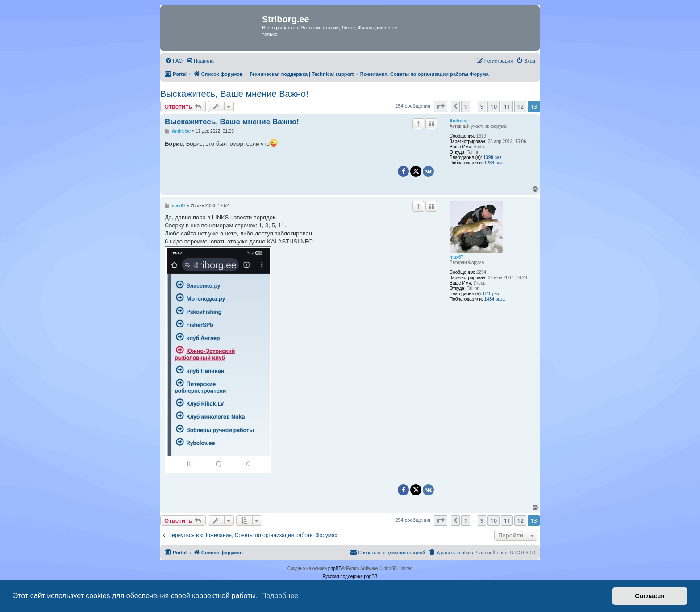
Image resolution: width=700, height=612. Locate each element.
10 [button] (494, 106)
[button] (441, 106)
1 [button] (465, 106)
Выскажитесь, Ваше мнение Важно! (234, 94)
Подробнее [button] (280, 596)
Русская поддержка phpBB (350, 576)
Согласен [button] (650, 596)
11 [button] (507, 106)
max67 (456, 257)
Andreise (459, 121)
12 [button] (520, 106)
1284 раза (495, 163)
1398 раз (493, 157)
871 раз (491, 294)
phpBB (335, 568)
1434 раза (495, 299)
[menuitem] (174, 61)
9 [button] (482, 106)
